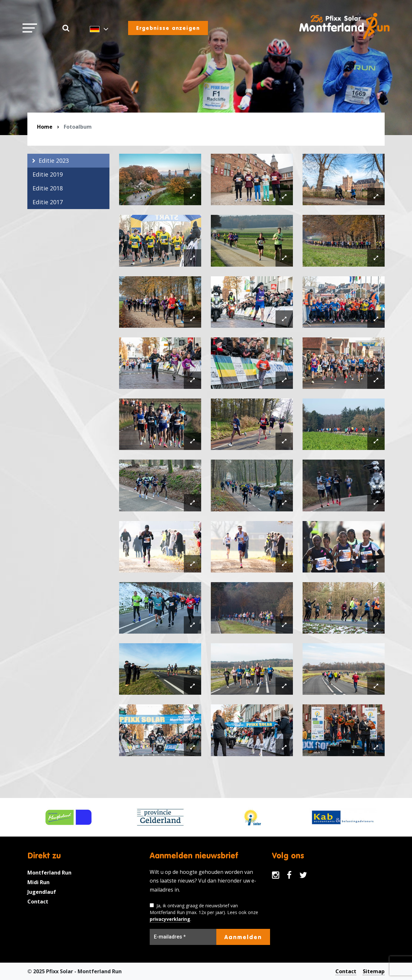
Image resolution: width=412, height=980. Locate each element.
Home (45, 127)
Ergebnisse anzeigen (168, 28)
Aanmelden (243, 937)
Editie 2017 (48, 202)
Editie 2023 (54, 160)
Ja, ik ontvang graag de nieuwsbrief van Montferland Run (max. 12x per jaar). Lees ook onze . (204, 912)
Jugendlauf (42, 892)
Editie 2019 (48, 174)
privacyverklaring (170, 919)
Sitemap (374, 971)
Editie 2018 (48, 188)
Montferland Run (49, 873)
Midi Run (38, 882)
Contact (38, 902)
